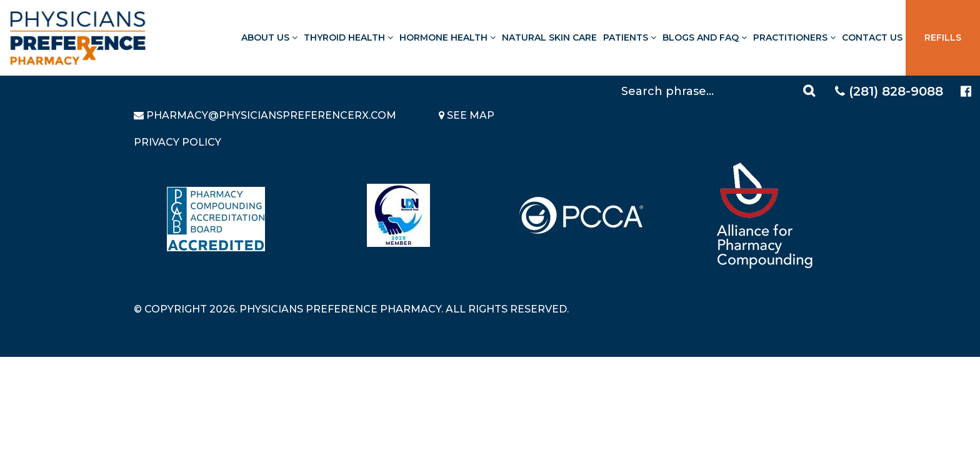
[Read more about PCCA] (581, 215)
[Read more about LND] (398, 215)
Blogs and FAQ (705, 37)
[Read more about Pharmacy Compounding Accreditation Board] (216, 219)
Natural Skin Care (549, 37)
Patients (630, 37)
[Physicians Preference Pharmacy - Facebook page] (966, 92)
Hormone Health (447, 37)
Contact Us (872, 37)
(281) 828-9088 (889, 91)
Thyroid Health (348, 37)
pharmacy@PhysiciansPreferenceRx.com (271, 115)
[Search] (720, 91)
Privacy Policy (177, 142)
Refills (943, 37)
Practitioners (794, 37)
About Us (269, 37)
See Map (467, 115)
